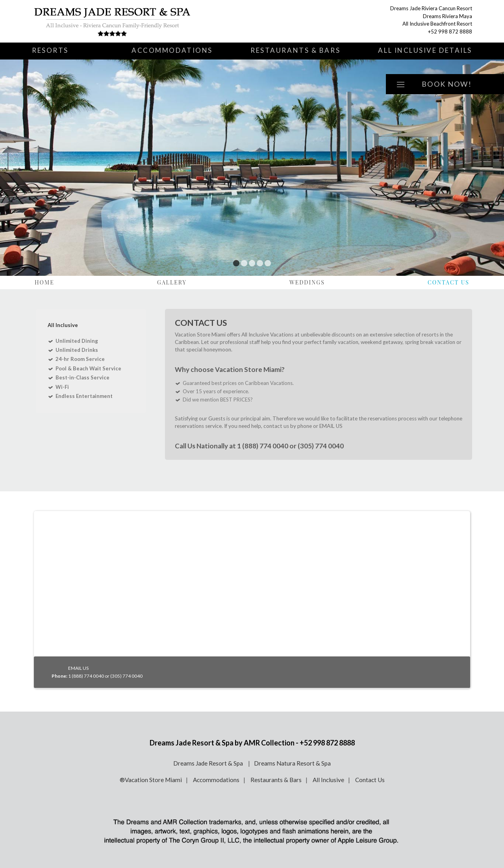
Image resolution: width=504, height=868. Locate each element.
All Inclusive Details (425, 50)
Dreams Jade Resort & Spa (209, 763)
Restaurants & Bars (295, 50)
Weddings (307, 282)
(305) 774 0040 (321, 446)
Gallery (172, 282)
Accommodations (172, 50)
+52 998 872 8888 (450, 32)
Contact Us (448, 282)
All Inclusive (328, 780)
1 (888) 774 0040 (263, 446)
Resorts (50, 50)
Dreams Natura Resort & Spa (292, 763)
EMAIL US (331, 426)
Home (44, 282)
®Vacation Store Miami (151, 780)
